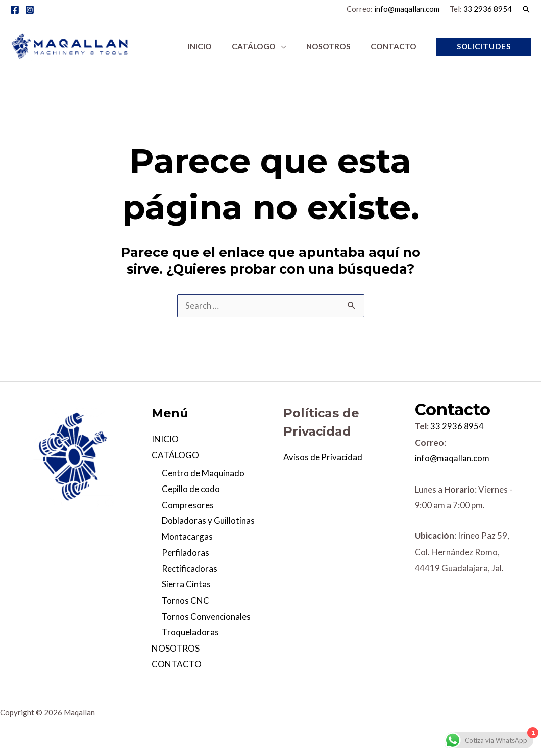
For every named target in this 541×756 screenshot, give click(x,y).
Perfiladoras (185, 553)
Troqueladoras (190, 632)
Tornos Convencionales (206, 616)
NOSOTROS (176, 648)
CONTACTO (177, 664)
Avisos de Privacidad (323, 457)
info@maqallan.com (407, 9)
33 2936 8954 (487, 9)
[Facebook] (15, 10)
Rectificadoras (189, 569)
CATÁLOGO (175, 455)
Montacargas (187, 537)
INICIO (165, 439)
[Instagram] (30, 10)
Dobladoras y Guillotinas (208, 521)
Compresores (188, 505)
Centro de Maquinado (203, 473)
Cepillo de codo (191, 489)
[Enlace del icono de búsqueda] (526, 9)
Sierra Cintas (186, 585)
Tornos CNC (185, 600)
